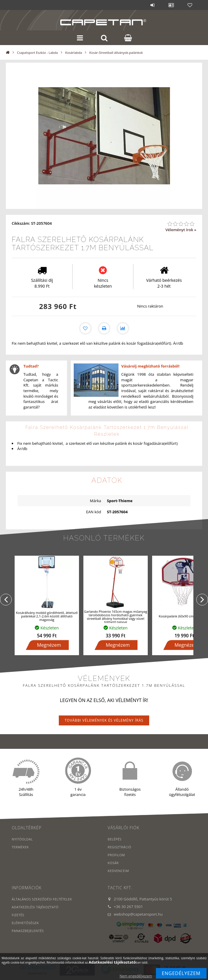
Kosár (113, 863)
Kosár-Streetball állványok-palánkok (116, 53)
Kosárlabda (74, 53)
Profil (171, 5)
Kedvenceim (118, 871)
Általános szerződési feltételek (42, 899)
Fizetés (18, 915)
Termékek (20, 847)
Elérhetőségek (25, 923)
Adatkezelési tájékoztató (35, 907)
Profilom (116, 855)
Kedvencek (190, 5)
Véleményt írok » (181, 230)
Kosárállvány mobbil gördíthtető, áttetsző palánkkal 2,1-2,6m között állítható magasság (47, 616)
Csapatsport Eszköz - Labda (37, 53)
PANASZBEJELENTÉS (28, 931)
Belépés (152, 5)
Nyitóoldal (22, 839)
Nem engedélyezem (136, 976)
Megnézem (49, 645)
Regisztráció (120, 847)
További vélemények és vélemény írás (104, 720)
